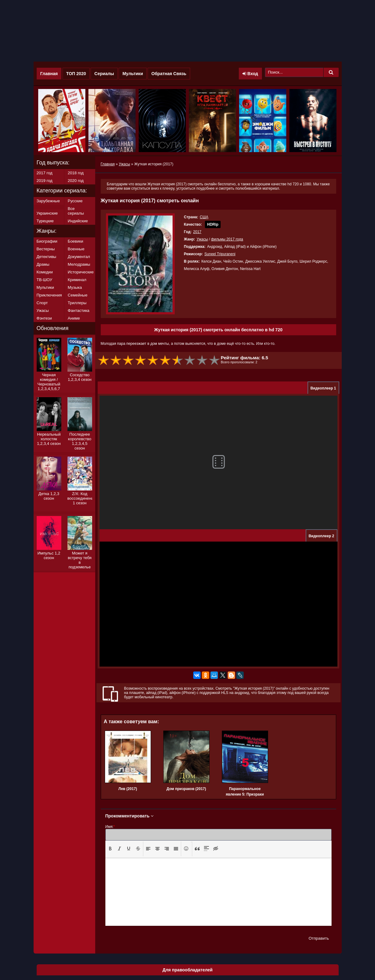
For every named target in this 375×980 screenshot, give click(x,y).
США (204, 217)
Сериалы (104, 74)
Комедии (45, 272)
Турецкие (45, 221)
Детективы (47, 257)
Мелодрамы (79, 264)
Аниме (74, 318)
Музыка (75, 287)
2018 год (76, 173)
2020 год (76, 181)
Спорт (42, 303)
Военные (76, 249)
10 (215, 360)
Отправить (319, 938)
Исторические (81, 272)
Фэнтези (44, 318)
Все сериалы (76, 211)
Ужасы (202, 239)
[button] (110, 849)
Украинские (47, 213)
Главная (49, 74)
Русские (75, 201)
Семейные (78, 295)
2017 (197, 232)
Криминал (77, 280)
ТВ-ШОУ (45, 280)
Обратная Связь (169, 74)
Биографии (47, 241)
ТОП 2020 (76, 74)
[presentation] (110, 849)
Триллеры (77, 303)
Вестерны (46, 249)
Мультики (133, 74)
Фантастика (79, 311)
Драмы (43, 264)
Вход (250, 74)
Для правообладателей (187, 970)
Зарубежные (48, 201)
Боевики (75, 241)
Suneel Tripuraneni (220, 254)
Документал (79, 257)
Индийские (78, 221)
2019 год (45, 181)
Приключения (49, 295)
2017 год (45, 173)
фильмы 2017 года (227, 239)
